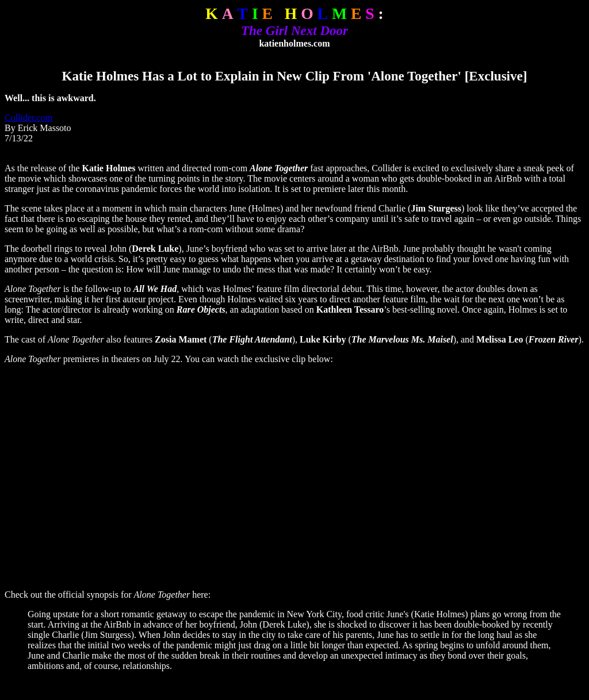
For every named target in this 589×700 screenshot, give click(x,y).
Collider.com (28, 118)
